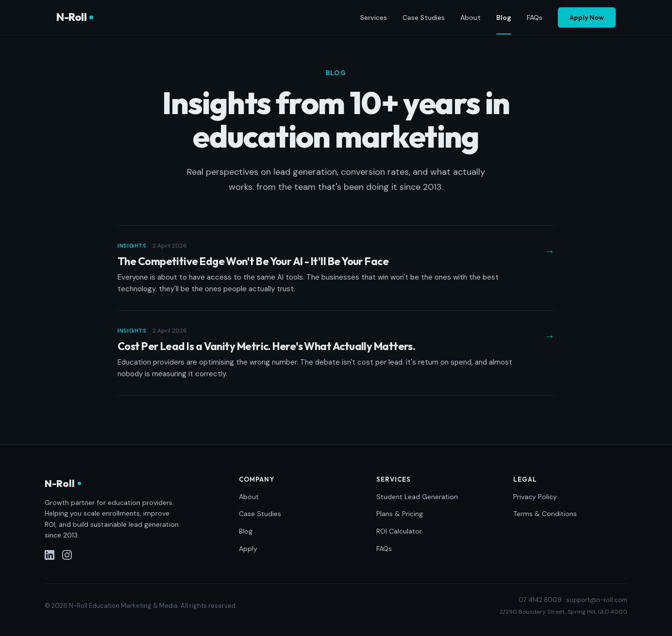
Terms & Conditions (545, 514)
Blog (504, 18)
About (470, 17)
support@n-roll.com (597, 600)
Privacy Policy (535, 497)
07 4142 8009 (540, 600)
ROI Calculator (399, 531)
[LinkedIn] (50, 555)
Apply (248, 549)
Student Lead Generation (417, 497)
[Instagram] (67, 555)
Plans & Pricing (400, 514)
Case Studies (424, 17)
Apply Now (587, 17)
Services (374, 17)
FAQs (535, 17)
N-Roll (75, 17)
